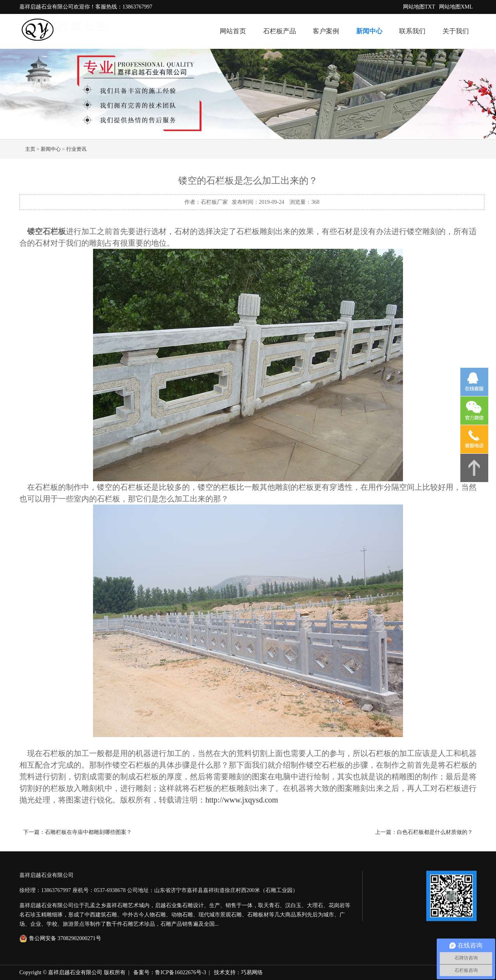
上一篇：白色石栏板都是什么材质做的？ (424, 832)
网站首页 (233, 31)
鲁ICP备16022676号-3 (180, 972)
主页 (30, 149)
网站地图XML (456, 7)
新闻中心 (369, 31)
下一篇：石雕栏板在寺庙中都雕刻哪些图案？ (77, 832)
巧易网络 (252, 972)
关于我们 (456, 31)
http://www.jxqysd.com (242, 800)
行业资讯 (76, 149)
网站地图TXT (419, 7)
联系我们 (412, 31)
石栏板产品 (280, 31)
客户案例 (326, 31)
